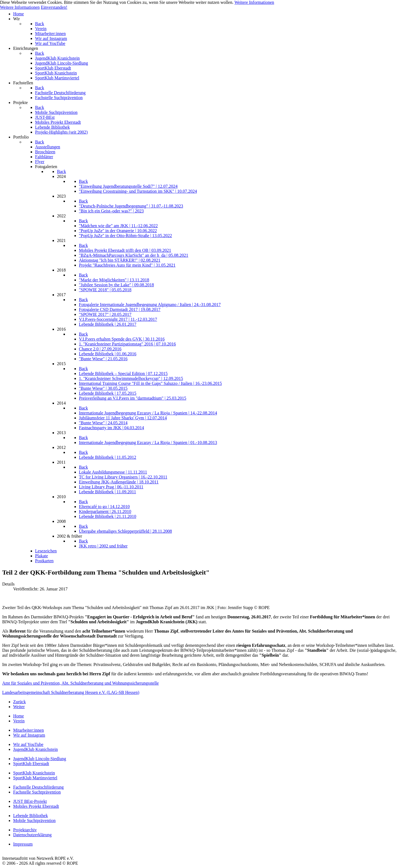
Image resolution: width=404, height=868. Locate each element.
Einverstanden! (54, 7)
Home (18, 716)
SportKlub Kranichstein (34, 773)
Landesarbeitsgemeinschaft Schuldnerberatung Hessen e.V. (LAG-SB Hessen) (71, 692)
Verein (19, 721)
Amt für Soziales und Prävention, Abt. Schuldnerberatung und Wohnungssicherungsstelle (81, 683)
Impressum (23, 844)
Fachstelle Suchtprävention (37, 792)
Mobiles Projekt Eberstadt (36, 806)
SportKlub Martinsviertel (35, 778)
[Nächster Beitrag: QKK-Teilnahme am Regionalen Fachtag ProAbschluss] (19, 707)
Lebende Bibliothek (31, 816)
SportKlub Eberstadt (31, 764)
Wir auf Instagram (29, 735)
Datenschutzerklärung (32, 835)
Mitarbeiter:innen (28, 730)
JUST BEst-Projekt (30, 801)
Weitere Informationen (254, 2)
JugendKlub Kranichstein (35, 749)
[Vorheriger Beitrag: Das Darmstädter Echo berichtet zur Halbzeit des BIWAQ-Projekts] (19, 702)
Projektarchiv (25, 830)
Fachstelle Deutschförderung (38, 787)
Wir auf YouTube (28, 744)
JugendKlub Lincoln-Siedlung (40, 759)
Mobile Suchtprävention (34, 821)
